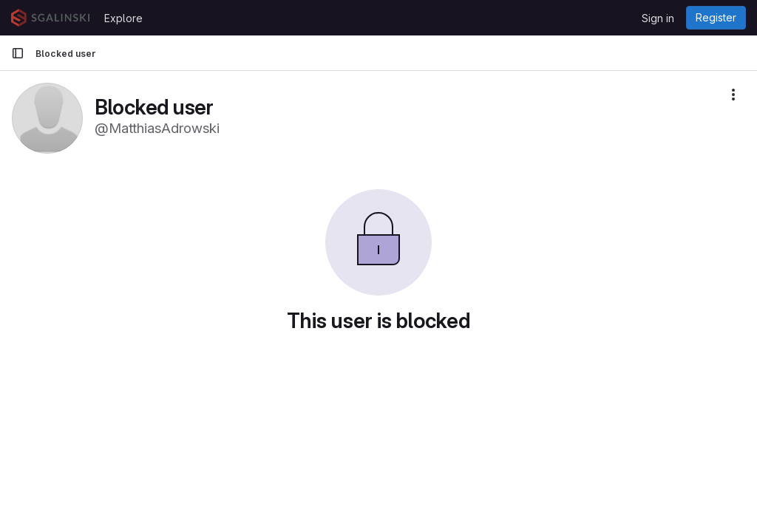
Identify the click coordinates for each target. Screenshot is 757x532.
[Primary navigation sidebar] (18, 53)
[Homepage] (50, 18)
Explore (123, 18)
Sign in (658, 18)
